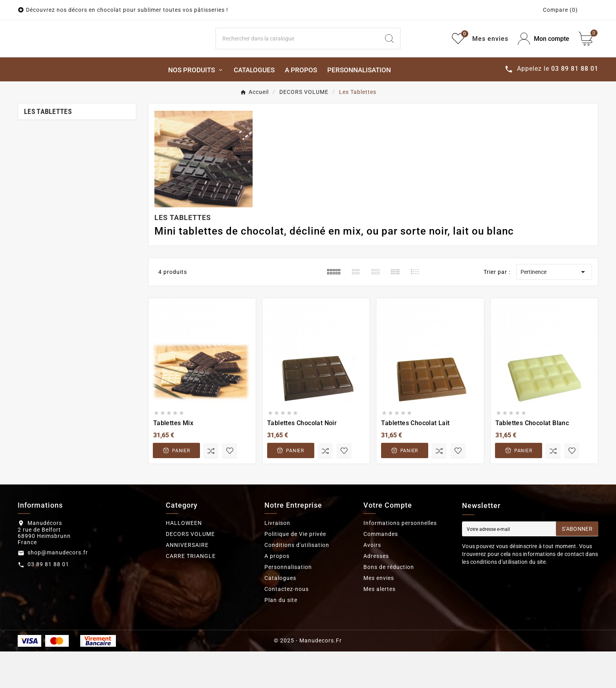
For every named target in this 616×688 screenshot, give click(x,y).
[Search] (298, 57)
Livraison (277, 560)
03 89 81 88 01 (48, 601)
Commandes (381, 571)
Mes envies (379, 615)
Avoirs (372, 582)
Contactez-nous (287, 626)
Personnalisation (288, 604)
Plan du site (281, 637)
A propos (277, 593)
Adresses (376, 593)
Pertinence (554, 308)
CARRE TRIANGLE (191, 593)
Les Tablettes (48, 148)
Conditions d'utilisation (297, 582)
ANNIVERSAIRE (187, 582)
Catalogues (280, 615)
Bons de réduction (389, 604)
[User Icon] (544, 57)
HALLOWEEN (184, 560)
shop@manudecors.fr (58, 589)
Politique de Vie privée (295, 571)
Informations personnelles (400, 560)
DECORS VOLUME (190, 571)
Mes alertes (379, 626)
